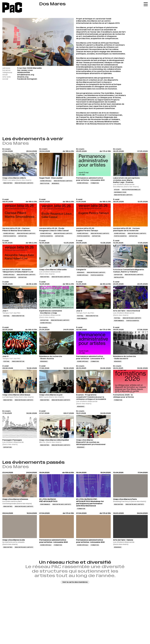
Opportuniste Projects (108, 100)
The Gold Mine (107, 93)
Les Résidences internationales (99, 95)
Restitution (45, 184)
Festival (6, 316)
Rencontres (8, 183)
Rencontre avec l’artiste (24, 183)
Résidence (55, 184)
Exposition (22, 236)
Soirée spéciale (46, 181)
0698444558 (23, 72)
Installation (119, 277)
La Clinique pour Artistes (109, 98)
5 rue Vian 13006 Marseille (29, 68)
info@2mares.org (26, 75)
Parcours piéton (18, 316)
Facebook (22, 79)
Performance (82, 319)
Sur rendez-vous (120, 192)
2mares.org (23, 77)
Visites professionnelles (131, 190)
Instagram (32, 79)
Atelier (117, 190)
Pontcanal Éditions (85, 100)
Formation (95, 183)
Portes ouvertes (10, 236)
